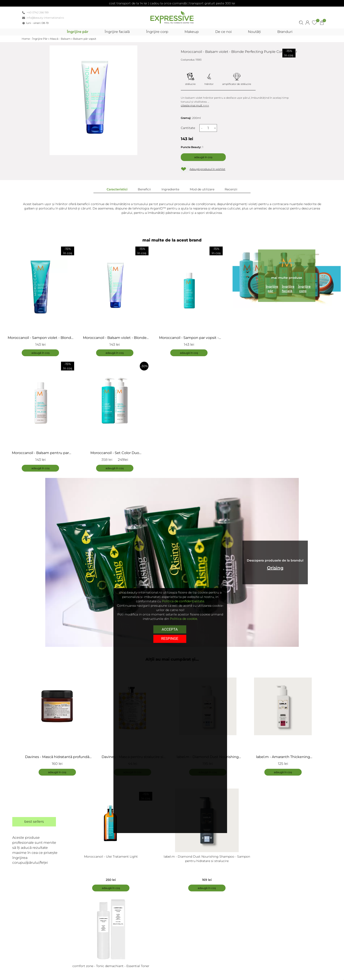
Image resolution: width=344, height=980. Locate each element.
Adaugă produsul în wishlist (207, 169)
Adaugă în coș (203, 157)
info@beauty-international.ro (45, 18)
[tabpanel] (59, 720)
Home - (27, 39)
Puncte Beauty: (191, 147)
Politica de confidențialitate (183, 601)
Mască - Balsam (60, 39)
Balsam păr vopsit (85, 39)
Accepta (170, 629)
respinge (170, 638)
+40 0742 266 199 (38, 12)
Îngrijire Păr (40, 39)
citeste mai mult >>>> (195, 105)
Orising (275, 568)
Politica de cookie (183, 619)
